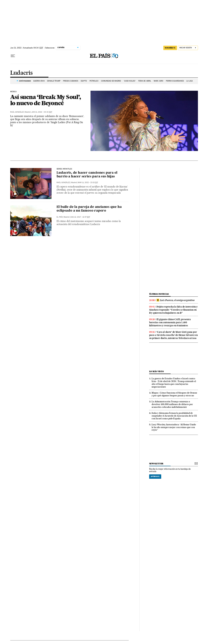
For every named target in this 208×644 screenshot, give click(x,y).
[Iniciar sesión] (188, 48)
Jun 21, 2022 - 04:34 (42, 112)
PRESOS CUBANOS (71, 81)
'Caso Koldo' (130, 81)
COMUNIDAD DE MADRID (111, 81)
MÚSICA (13, 92)
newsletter (156, 464)
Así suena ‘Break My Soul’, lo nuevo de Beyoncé (46, 100)
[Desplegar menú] (13, 56)
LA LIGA (190, 81)
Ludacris (21, 73)
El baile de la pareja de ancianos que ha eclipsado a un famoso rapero (89, 209)
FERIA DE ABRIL (145, 81)
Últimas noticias (159, 294)
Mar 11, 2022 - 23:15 (88, 183)
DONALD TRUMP (54, 81)
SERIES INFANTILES (64, 169)
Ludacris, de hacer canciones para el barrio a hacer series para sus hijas (87, 175)
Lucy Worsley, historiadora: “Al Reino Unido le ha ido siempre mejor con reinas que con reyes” (174, 427)
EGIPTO (84, 81)
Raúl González (17, 112)
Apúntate (155, 476)
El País (60, 217)
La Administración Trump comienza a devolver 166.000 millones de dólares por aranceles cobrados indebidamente (172, 404)
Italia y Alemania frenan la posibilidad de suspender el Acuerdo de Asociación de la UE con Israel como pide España (174, 416)
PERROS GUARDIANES (175, 81)
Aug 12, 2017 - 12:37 (80, 217)
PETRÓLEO (94, 81)
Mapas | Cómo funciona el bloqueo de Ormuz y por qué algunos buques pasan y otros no (174, 394)
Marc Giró (159, 81)
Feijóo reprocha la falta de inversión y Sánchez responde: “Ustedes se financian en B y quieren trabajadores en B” (173, 310)
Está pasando (25, 81)
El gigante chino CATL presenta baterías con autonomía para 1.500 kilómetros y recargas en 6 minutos (170, 322)
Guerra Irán (39, 81)
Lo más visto (156, 371)
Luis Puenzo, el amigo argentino (175, 300)
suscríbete (170, 48)
